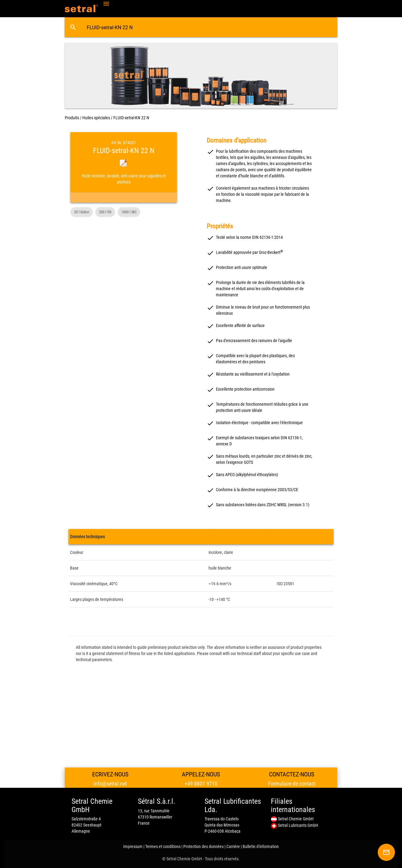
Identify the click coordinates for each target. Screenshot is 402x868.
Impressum (133, 846)
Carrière (233, 846)
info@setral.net (110, 784)
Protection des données (203, 846)
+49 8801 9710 (201, 784)
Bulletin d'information (261, 846)
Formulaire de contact (292, 784)
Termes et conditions (163, 846)
